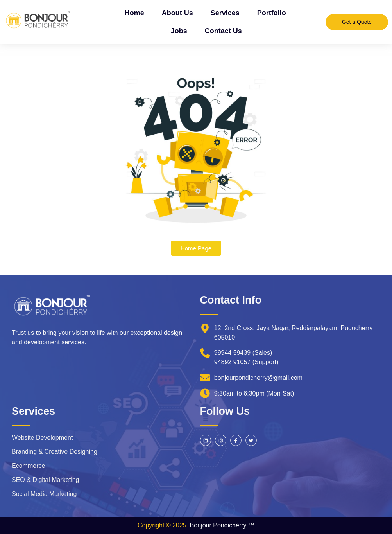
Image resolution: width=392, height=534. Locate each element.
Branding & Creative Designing (55, 452)
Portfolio (272, 13)
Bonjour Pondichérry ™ (222, 525)
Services (225, 13)
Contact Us (223, 31)
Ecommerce (28, 466)
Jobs (179, 31)
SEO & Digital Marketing (46, 480)
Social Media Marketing (44, 494)
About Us (177, 13)
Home (134, 13)
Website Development (42, 438)
